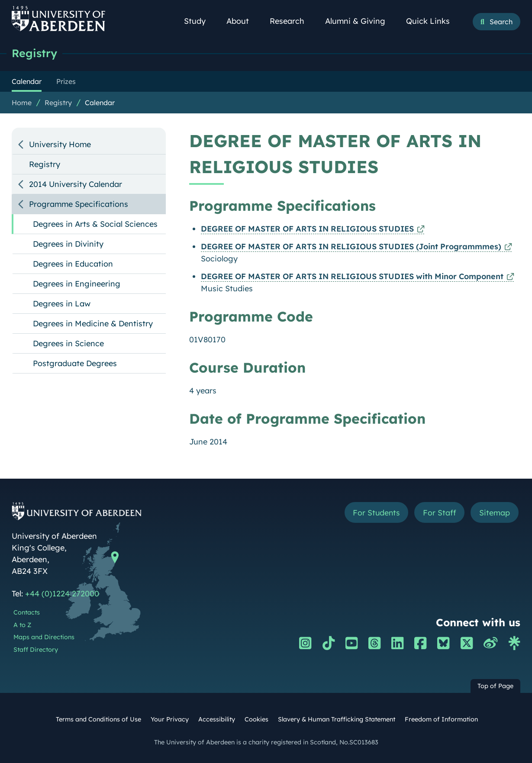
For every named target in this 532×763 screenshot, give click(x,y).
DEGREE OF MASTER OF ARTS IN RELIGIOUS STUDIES (307, 229)
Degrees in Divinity (68, 244)
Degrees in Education (73, 264)
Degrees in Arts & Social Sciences (95, 224)
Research (292, 21)
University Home (60, 144)
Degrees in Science (68, 343)
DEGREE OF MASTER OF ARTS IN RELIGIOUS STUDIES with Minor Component (352, 276)
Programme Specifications (79, 204)
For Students (375, 513)
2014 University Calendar (76, 184)
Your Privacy (170, 719)
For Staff (439, 513)
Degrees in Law (62, 304)
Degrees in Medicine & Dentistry (93, 324)
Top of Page (495, 686)
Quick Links (433, 21)
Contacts (27, 612)
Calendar (100, 103)
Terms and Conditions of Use (98, 719)
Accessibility (217, 719)
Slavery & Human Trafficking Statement (337, 719)
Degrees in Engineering (77, 284)
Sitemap (495, 513)
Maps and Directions (44, 637)
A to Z (22, 625)
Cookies (256, 719)
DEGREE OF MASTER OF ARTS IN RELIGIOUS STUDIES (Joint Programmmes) (351, 246)
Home (22, 103)
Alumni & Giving (360, 21)
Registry (34, 53)
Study (200, 21)
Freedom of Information (441, 719)
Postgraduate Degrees (75, 363)
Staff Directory (36, 650)
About (242, 21)
